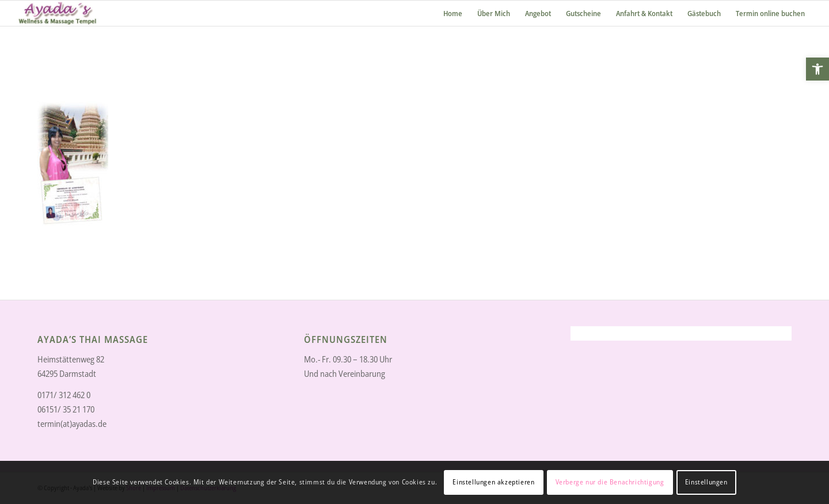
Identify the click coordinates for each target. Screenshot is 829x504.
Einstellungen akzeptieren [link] (493, 482)
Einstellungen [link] (706, 482)
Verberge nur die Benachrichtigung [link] (610, 482)
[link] (817, 69)
